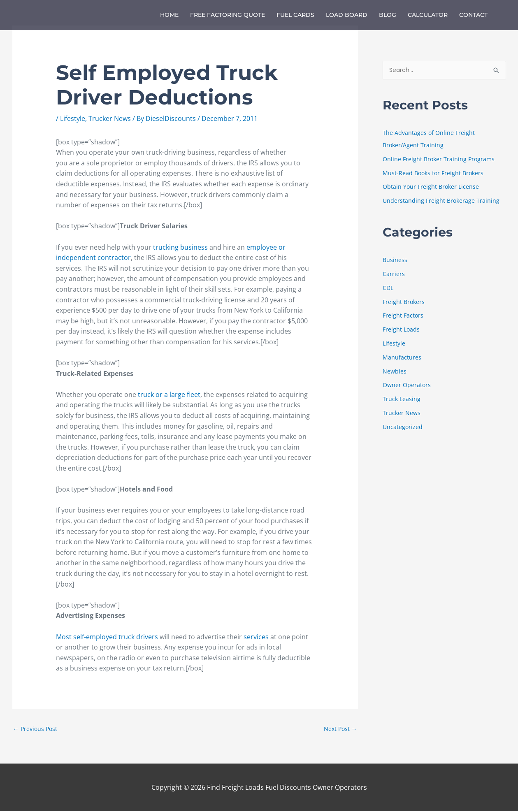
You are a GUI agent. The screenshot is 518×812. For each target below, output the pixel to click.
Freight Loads (402, 330)
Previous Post (36, 729)
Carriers (394, 274)
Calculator (428, 15)
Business (395, 260)
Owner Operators (408, 385)
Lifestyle (73, 118)
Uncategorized (403, 427)
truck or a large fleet (169, 394)
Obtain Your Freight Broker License (432, 187)
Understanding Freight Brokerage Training (442, 201)
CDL (388, 288)
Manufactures (402, 357)
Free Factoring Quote (228, 15)
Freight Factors (404, 316)
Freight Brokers (404, 302)
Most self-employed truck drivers (107, 637)
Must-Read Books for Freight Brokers (435, 173)
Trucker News (110, 118)
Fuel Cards (295, 15)
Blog (388, 15)
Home (169, 15)
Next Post (340, 729)
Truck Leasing (402, 399)
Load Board (347, 15)
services (257, 637)
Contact (473, 15)
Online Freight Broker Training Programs (440, 160)
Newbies (395, 371)
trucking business (180, 247)
